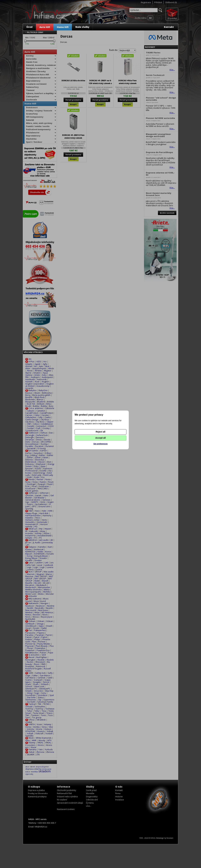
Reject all (100, 432)
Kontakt (169, 27)
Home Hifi (63, 27)
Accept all (100, 438)
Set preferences (100, 444)
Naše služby (82, 27)
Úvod (29, 27)
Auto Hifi (45, 27)
